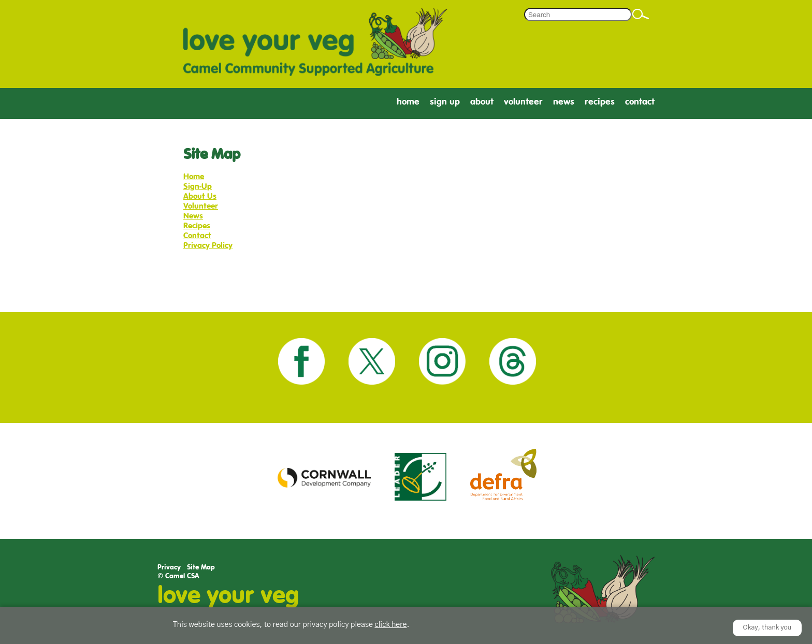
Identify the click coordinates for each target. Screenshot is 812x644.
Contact (640, 102)
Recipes (600, 102)
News (564, 102)
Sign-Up (198, 186)
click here (390, 625)
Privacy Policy (208, 245)
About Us (200, 196)
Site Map (201, 567)
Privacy (169, 567)
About (482, 102)
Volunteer (523, 102)
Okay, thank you (767, 628)
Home (408, 102)
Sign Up (445, 102)
